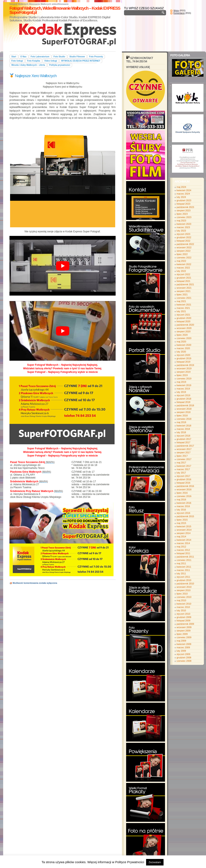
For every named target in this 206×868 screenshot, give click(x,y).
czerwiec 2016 (184, 496)
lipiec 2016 (182, 493)
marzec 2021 (183, 308)
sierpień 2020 (184, 331)
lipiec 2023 (182, 214)
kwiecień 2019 (184, 385)
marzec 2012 (183, 550)
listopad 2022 (183, 241)
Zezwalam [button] (155, 862)
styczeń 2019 (183, 395)
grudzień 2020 (184, 318)
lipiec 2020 (182, 335)
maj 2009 (181, 641)
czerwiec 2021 (184, 298)
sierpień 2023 (184, 210)
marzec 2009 (183, 647)
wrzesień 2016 (184, 489)
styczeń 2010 (183, 614)
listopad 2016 (183, 483)
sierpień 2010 (184, 590)
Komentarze (179, 13)
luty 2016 (181, 510)
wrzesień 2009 (184, 627)
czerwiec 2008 (184, 661)
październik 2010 (185, 584)
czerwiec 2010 (184, 597)
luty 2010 (181, 610)
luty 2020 (181, 352)
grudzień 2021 (184, 278)
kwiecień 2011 (184, 567)
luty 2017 (181, 473)
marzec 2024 (183, 194)
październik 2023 (185, 207)
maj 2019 (181, 382)
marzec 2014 (183, 543)
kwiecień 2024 (184, 190)
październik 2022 (185, 244)
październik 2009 (185, 624)
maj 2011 (181, 563)
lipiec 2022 (182, 254)
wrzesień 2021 (184, 288)
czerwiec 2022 (184, 258)
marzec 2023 (183, 227)
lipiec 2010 (182, 594)
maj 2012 (181, 547)
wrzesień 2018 (184, 409)
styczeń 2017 (183, 476)
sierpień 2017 (184, 452)
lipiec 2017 (182, 456)
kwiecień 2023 (184, 224)
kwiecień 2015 (184, 526)
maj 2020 (181, 342)
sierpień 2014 (184, 533)
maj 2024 (181, 187)
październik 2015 (185, 516)
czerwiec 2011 (184, 560)
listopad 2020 (183, 321)
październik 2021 (185, 284)
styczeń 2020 (183, 355)
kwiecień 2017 (184, 466)
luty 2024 (181, 197)
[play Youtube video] (63, 266)
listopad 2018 (183, 402)
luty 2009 (181, 651)
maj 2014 (181, 537)
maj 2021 (181, 301)
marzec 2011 (183, 570)
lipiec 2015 (182, 520)
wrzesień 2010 (184, 587)
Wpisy (176, 11)
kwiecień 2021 (184, 305)
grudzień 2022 (184, 237)
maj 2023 (181, 221)
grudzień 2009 (184, 617)
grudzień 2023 (184, 200)
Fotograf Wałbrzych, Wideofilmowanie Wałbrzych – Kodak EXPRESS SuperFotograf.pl (65, 10)
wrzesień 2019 (184, 368)
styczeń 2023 (183, 234)
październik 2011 (185, 557)
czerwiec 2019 (184, 379)
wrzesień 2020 (184, 328)
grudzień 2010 (184, 580)
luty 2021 (181, 311)
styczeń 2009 (183, 654)
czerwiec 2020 (184, 338)
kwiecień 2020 (184, 345)
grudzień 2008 (184, 658)
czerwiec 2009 (184, 637)
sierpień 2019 (184, 372)
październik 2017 (185, 446)
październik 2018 (185, 405)
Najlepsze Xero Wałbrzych (33, 76)
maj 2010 (181, 600)
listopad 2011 (183, 553)
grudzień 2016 (184, 479)
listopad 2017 (183, 442)
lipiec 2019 (182, 375)
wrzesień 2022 (184, 247)
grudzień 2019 (184, 358)
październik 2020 (185, 325)
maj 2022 (181, 261)
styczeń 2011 (183, 577)
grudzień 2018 (184, 399)
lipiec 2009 (182, 634)
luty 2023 (181, 231)
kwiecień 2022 (184, 264)
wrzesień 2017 (184, 449)
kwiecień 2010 (184, 604)
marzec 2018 (183, 429)
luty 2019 (181, 392)
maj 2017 (181, 463)
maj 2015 (181, 523)
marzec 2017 (183, 469)
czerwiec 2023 (184, 217)
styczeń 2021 (183, 315)
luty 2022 (181, 271)
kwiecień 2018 (184, 426)
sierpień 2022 (184, 251)
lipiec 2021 (182, 295)
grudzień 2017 (184, 439)
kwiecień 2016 (184, 503)
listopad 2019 (183, 362)
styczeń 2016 (183, 513)
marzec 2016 (183, 506)
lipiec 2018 (182, 416)
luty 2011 (181, 573)
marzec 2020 (183, 348)
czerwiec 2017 (184, 459)
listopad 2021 (183, 281)
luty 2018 (181, 432)
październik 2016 (185, 486)
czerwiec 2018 (184, 419)
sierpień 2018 (184, 412)
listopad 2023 (183, 204)
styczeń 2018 (183, 436)
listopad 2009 (183, 621)
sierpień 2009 (184, 631)
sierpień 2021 (184, 291)
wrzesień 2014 (184, 530)
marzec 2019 (183, 389)
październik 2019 (185, 365)
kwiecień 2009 (184, 644)
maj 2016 (181, 500)
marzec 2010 (183, 607)
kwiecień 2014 (184, 540)
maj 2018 (181, 422)
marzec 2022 (183, 268)
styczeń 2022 (183, 274)
